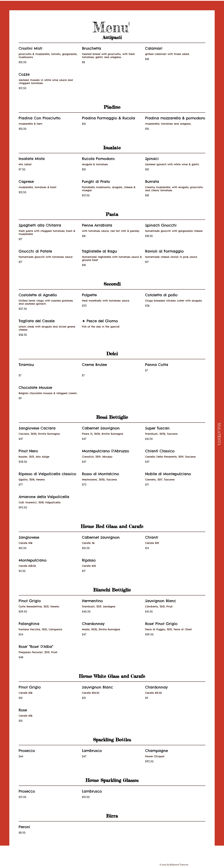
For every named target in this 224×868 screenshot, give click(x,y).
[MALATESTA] (219, 434)
